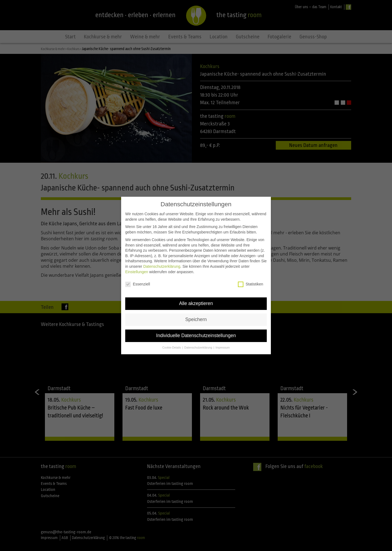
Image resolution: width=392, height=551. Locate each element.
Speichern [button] (196, 303)
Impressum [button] (223, 331)
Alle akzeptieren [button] (196, 287)
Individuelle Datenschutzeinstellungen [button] (196, 319)
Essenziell (138, 268)
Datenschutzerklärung (162, 250)
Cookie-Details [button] (172, 331)
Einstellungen (137, 256)
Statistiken (251, 268)
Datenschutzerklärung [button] (199, 331)
